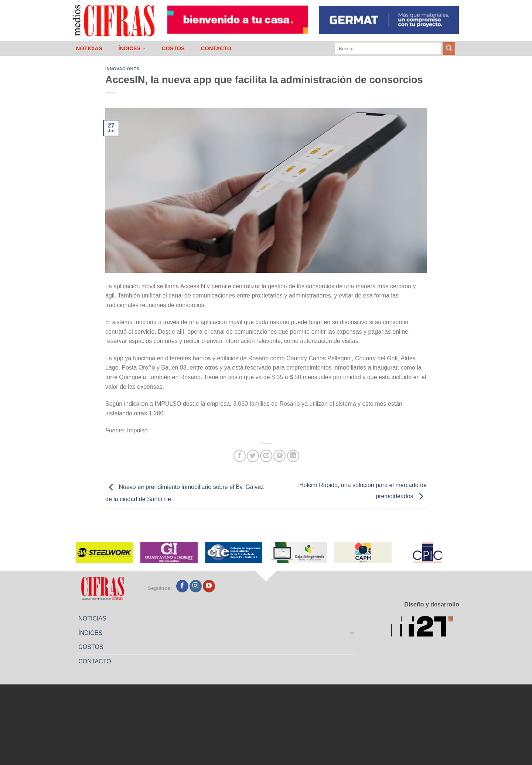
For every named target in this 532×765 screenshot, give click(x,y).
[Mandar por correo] (266, 456)
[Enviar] (449, 48)
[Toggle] (352, 633)
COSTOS (173, 48)
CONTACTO (216, 48)
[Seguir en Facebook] (182, 586)
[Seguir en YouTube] (209, 586)
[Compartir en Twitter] (253, 456)
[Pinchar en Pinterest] (279, 456)
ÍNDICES (132, 49)
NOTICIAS (89, 48)
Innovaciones (122, 69)
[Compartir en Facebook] (240, 456)
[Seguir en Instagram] (196, 586)
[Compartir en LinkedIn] (293, 456)
